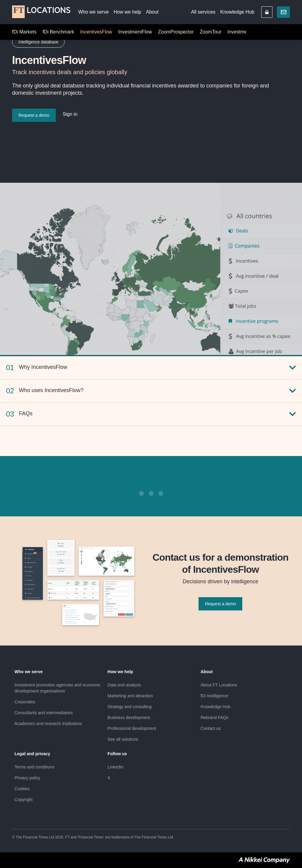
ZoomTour (211, 32)
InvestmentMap (244, 32)
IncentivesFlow (96, 32)
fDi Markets (24, 32)
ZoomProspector (176, 32)
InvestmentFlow (135, 32)
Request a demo (220, 604)
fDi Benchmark (58, 32)
